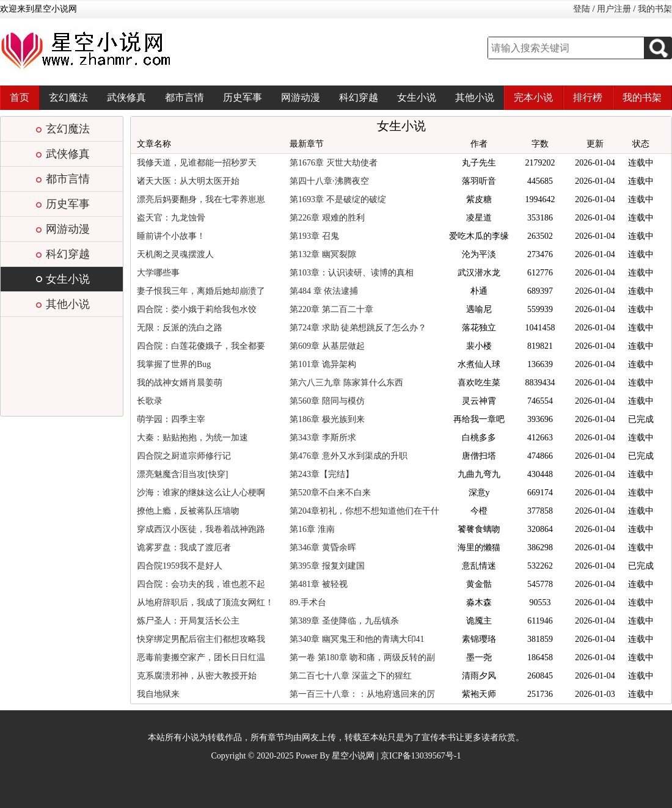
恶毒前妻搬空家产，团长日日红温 (201, 657)
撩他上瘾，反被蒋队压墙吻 (188, 511)
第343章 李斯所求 (323, 438)
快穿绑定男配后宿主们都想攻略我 (201, 639)
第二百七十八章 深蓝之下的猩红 (351, 676)
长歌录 (150, 401)
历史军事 (243, 97)
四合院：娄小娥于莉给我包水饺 (197, 309)
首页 (20, 97)
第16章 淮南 (312, 529)
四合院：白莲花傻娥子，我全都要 (201, 346)
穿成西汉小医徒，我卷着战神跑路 (201, 529)
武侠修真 (126, 97)
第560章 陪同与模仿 (327, 401)
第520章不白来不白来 (330, 493)
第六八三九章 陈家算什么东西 (346, 383)
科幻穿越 (359, 97)
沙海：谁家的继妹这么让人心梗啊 (201, 493)
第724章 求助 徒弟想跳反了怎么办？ (358, 328)
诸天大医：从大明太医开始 (188, 181)
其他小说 (475, 97)
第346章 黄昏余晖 (323, 548)
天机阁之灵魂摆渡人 (175, 254)
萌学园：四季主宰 (171, 419)
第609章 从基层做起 (327, 346)
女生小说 (417, 97)
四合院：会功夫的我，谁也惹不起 (201, 584)
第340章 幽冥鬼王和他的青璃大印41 (357, 639)
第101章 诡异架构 (323, 364)
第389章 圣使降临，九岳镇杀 (344, 621)
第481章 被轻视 (319, 584)
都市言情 (184, 97)
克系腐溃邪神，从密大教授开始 (197, 676)
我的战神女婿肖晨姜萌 (180, 383)
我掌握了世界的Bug (174, 364)
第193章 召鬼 (314, 236)
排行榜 (588, 97)
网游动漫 (301, 97)
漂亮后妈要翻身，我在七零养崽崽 (201, 199)
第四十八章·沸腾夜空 (329, 181)
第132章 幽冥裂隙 (323, 254)
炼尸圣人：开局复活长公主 (188, 621)
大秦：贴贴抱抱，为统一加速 (192, 438)
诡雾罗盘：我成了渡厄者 (184, 548)
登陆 (582, 9)
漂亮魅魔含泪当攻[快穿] (182, 474)
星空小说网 (353, 756)
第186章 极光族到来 (327, 419)
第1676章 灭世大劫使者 (334, 163)
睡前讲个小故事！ (171, 236)
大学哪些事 (158, 273)
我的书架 (655, 9)
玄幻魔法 (68, 97)
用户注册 (614, 9)
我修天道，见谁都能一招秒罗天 (197, 163)
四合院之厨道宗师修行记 (184, 456)
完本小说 (533, 97)
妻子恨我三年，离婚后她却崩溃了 (201, 291)
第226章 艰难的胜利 (327, 218)
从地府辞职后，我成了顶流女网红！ (205, 602)
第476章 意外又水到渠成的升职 (349, 456)
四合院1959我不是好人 (180, 566)
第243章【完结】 (322, 474)
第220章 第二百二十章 (331, 309)
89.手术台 (308, 602)
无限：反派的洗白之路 (180, 328)
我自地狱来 (158, 694)
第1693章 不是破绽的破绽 (338, 199)
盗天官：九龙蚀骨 (171, 218)
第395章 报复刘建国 (327, 566)
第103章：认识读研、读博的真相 (352, 273)
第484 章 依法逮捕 (324, 291)
